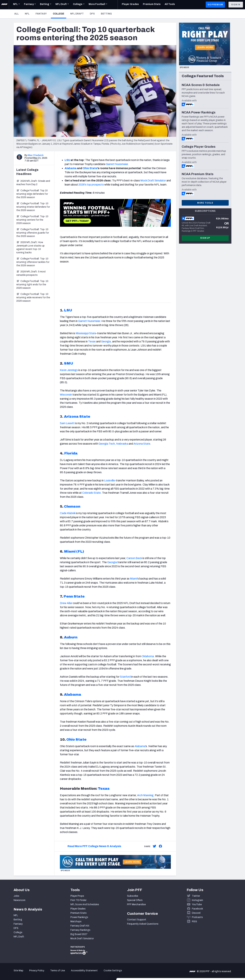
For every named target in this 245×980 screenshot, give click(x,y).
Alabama (71, 168)
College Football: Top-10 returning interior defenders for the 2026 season (33, 207)
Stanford (125, 677)
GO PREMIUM (215, 5)
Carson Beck (134, 558)
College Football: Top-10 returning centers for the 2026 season (32, 220)
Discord (196, 913)
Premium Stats (79, 913)
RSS (194, 921)
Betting (106, 14)
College (60, 14)
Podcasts (197, 917)
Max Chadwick (36, 155)
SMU (69, 363)
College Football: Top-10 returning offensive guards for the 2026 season (33, 233)
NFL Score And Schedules (85, 904)
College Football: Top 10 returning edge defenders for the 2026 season (32, 194)
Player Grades (78, 909)
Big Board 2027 (79, 934)
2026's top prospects (91, 185)
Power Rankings (79, 917)
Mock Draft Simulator (153, 180)
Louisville (109, 480)
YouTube (197, 904)
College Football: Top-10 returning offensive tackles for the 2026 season (33, 262)
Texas (92, 341)
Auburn (71, 637)
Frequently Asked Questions (143, 924)
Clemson (72, 506)
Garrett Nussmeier (117, 164)
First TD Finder (78, 900)
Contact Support (137, 920)
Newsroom (19, 900)
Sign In (236, 5)
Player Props (77, 896)
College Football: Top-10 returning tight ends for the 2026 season (32, 285)
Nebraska (122, 444)
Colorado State (91, 493)
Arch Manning (145, 795)
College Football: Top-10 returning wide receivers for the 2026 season (33, 298)
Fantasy (41, 14)
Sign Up (205, 238)
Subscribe (133, 896)
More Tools (205, 203)
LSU (67, 160)
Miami (134, 579)
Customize (217, 960)
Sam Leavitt (67, 423)
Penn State (74, 596)
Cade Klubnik (68, 513)
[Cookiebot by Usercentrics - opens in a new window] (22, 973)
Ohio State (90, 168)
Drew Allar (66, 603)
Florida (71, 453)
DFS (92, 14)
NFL (27, 14)
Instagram (197, 900)
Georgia (106, 341)
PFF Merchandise (136, 904)
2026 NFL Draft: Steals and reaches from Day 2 (33, 183)
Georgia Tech (107, 444)
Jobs (16, 896)
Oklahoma (148, 656)
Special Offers (135, 900)
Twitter (196, 896)
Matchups (76, 921)
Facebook (197, 909)
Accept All (217, 949)
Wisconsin (66, 395)
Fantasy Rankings (80, 930)
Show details (52, 973)
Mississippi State (86, 333)
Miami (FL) (74, 551)
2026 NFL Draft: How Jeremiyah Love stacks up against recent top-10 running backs (30, 247)
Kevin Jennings (69, 370)
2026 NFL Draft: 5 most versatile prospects (31, 273)
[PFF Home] (4, 5)
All (17, 14)
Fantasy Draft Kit (80, 926)
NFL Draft (77, 14)
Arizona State (77, 416)
